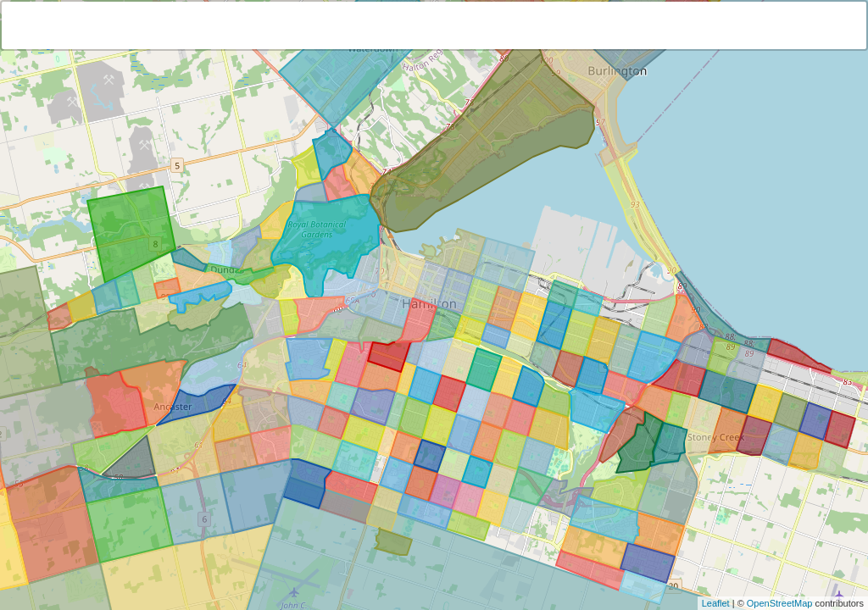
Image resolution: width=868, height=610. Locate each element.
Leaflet (716, 603)
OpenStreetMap (780, 603)
